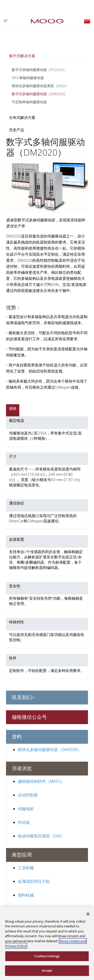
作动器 (24, 822)
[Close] (88, 914)
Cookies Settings (47, 956)
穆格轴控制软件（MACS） (41, 781)
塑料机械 (26, 895)
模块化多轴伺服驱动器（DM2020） (50, 750)
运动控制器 (28, 795)
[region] (47, 943)
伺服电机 (26, 809)
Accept (47, 970)
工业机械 (26, 868)
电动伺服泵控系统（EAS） (41, 836)
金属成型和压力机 (34, 881)
